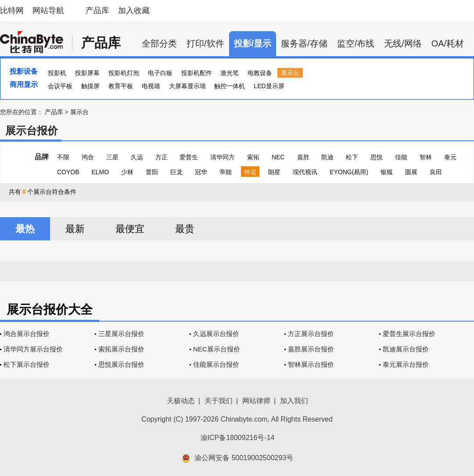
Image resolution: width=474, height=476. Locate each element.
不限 (63, 157)
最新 (75, 229)
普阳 (152, 172)
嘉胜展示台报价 (311, 349)
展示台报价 (32, 131)
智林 (426, 157)
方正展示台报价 (311, 334)
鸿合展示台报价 (27, 334)
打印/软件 (205, 43)
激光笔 (230, 73)
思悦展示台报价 (121, 364)
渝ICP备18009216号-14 (238, 438)
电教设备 (260, 73)
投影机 (57, 73)
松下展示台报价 (27, 364)
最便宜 (130, 229)
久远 (137, 157)
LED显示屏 (269, 86)
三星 (112, 157)
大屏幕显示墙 (187, 86)
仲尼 (250, 172)
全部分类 (159, 43)
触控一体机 (230, 86)
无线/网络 (403, 43)
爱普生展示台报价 (409, 334)
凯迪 (327, 157)
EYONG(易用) (349, 172)
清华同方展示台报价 (33, 349)
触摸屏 (90, 86)
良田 (436, 172)
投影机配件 (197, 73)
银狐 (387, 172)
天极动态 (181, 401)
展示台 (290, 73)
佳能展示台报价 (216, 364)
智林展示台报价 (311, 364)
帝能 (226, 172)
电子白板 (160, 73)
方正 (162, 157)
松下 (352, 157)
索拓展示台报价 (121, 349)
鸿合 (88, 157)
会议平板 (60, 86)
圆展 (411, 172)
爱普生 (189, 157)
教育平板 (121, 86)
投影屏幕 (87, 73)
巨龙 (176, 172)
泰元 (450, 157)
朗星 (274, 172)
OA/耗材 (448, 43)
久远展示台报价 (216, 334)
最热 (25, 229)
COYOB (68, 172)
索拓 (253, 157)
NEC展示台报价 (217, 349)
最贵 (185, 229)
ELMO (100, 172)
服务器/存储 (304, 43)
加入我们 (294, 401)
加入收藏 (134, 11)
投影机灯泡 (124, 73)
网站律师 (256, 401)
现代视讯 (305, 172)
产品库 (97, 11)
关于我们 (219, 401)
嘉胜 (303, 157)
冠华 (201, 172)
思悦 (377, 157)
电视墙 (151, 86)
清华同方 (223, 157)
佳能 (401, 157)
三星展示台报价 (121, 334)
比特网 (12, 11)
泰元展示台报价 (406, 364)
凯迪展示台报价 (406, 349)
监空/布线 (356, 43)
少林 (127, 172)
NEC (278, 157)
